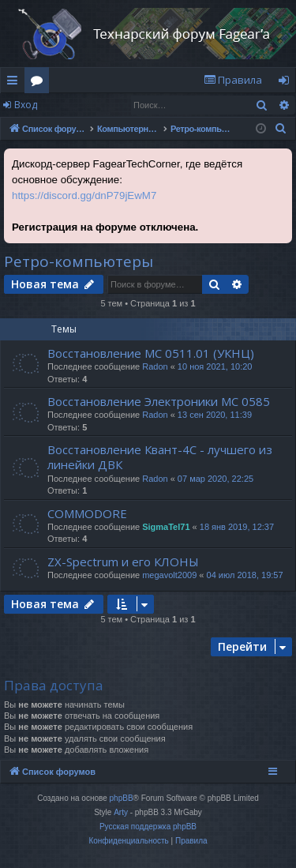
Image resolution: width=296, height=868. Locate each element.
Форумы (40, 83)
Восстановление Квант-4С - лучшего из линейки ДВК (160, 457)
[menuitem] (233, 80)
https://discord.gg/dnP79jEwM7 (84, 195)
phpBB (122, 798)
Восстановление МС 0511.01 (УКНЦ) (151, 353)
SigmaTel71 (166, 527)
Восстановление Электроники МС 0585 (159, 401)
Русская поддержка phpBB (148, 827)
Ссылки (15, 83)
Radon (155, 366)
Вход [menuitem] (287, 83)
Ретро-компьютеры (79, 261)
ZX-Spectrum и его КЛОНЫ (123, 562)
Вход (26, 105)
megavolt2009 (169, 575)
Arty (121, 812)
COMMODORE (87, 513)
